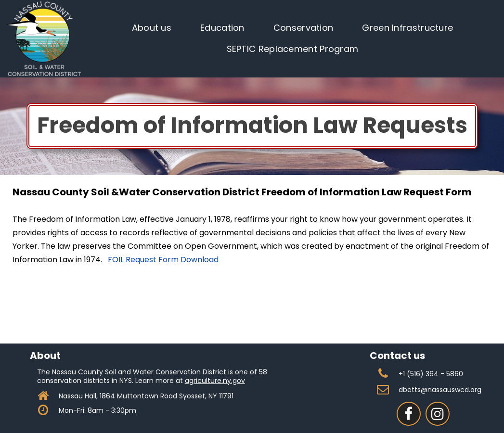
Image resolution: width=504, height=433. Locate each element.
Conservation (304, 28)
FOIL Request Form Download (163, 260)
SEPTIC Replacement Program (293, 49)
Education (222, 28)
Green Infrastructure (407, 28)
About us (152, 28)
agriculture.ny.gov (215, 381)
